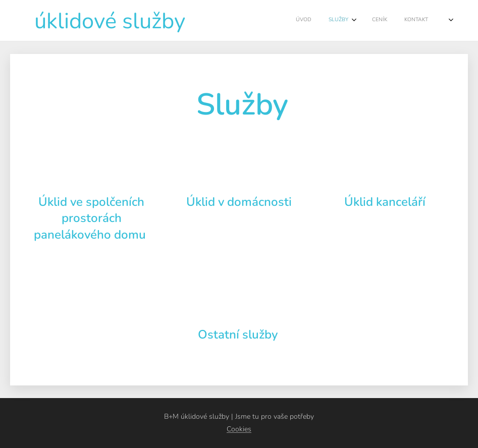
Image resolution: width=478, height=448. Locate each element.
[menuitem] (342, 21)
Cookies (239, 429)
